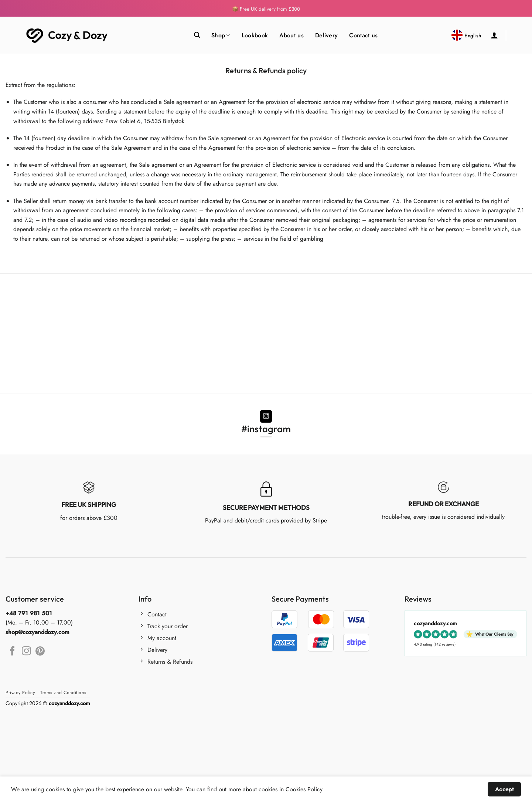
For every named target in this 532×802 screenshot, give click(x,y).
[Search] (197, 35)
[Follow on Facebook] (12, 652)
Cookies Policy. (305, 789)
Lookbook (255, 35)
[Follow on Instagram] (266, 416)
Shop (221, 35)
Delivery (327, 35)
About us (291, 35)
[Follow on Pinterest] (40, 652)
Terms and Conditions (63, 693)
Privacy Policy (20, 693)
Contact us (363, 35)
